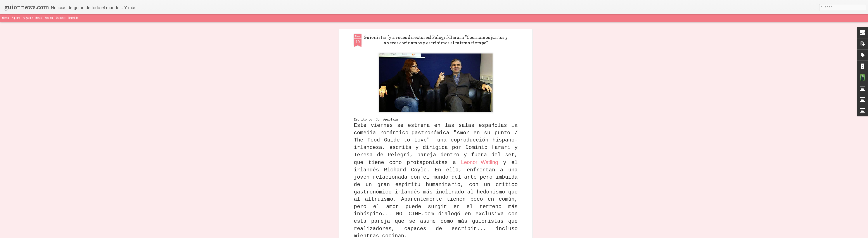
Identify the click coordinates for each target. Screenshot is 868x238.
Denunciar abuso (537, 235)
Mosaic (39, 18)
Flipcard (16, 18)
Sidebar (49, 18)
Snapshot (61, 18)
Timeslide (73, 18)
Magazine (28, 18)
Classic (6, 18)
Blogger (521, 235)
